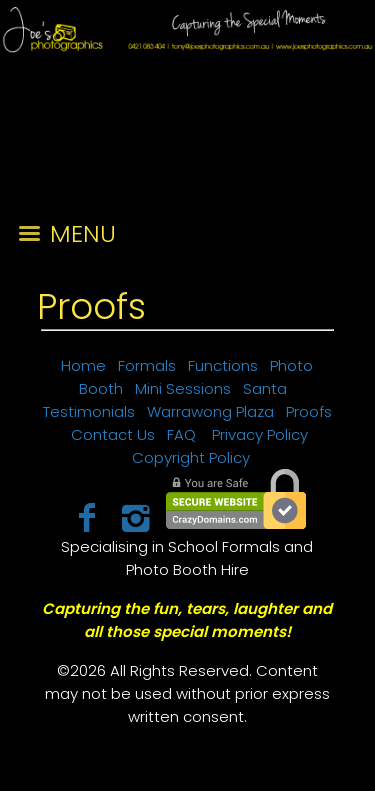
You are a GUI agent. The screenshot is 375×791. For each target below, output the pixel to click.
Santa (265, 388)
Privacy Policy (260, 434)
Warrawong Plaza (210, 411)
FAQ (181, 434)
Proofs (91, 306)
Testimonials (89, 411)
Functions (223, 365)
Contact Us (113, 434)
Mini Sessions (183, 388)
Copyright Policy (191, 457)
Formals (147, 365)
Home (83, 365)
